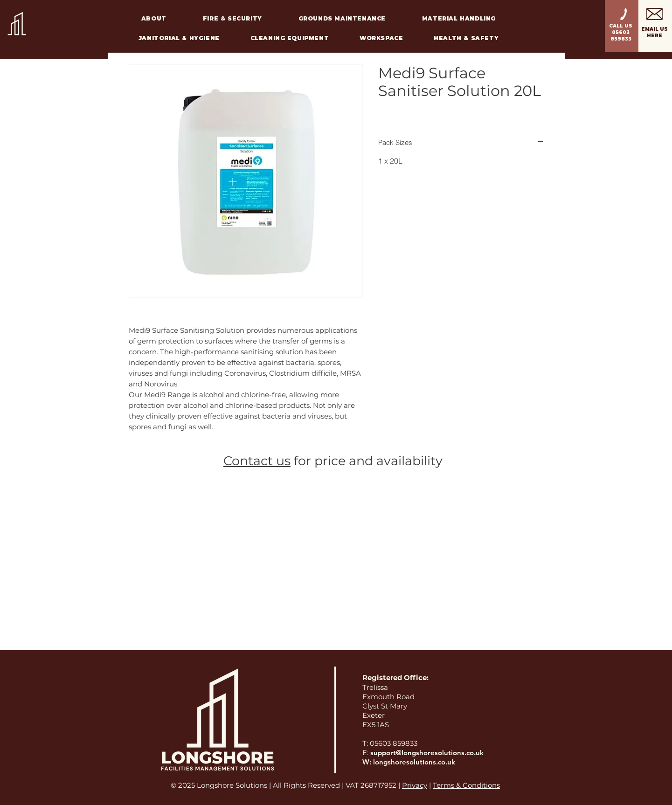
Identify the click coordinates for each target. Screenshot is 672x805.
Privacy (415, 785)
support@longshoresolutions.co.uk (427, 753)
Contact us (257, 461)
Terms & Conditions (466, 785)
